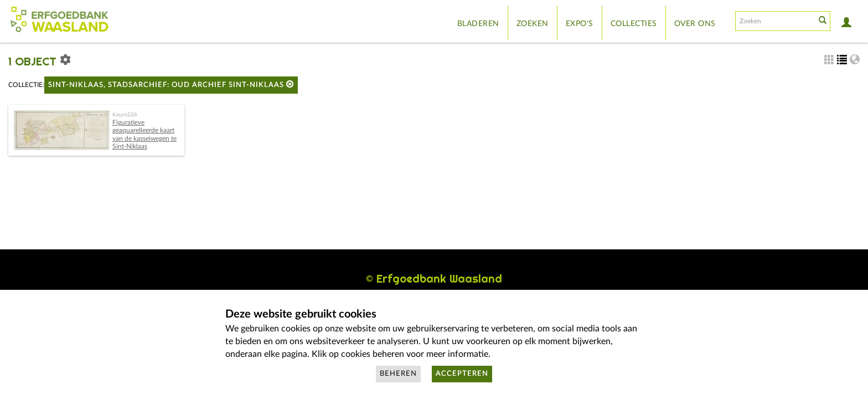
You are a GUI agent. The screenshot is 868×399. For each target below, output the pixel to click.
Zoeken (533, 24)
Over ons (695, 24)
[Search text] (774, 21)
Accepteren (462, 374)
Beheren (398, 374)
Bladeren (478, 24)
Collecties (634, 24)
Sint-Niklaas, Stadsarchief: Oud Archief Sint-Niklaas (171, 85)
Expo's (580, 24)
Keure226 (125, 115)
